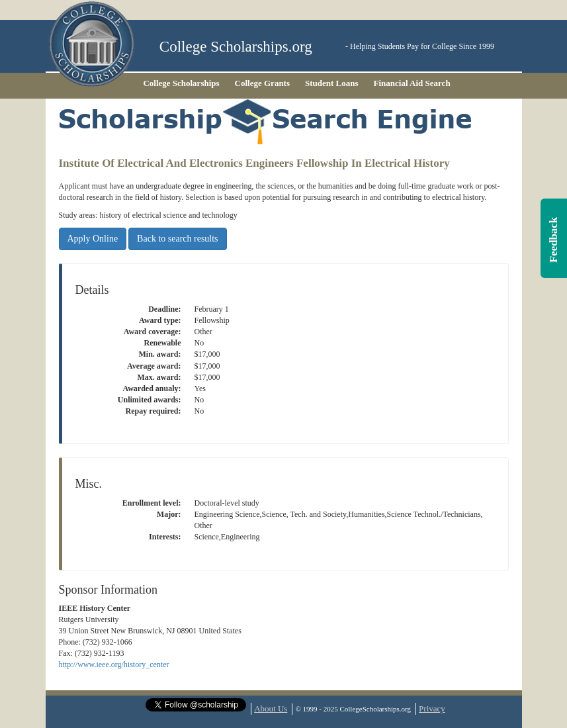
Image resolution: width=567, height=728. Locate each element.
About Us (271, 708)
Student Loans (332, 83)
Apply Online (93, 239)
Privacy (432, 708)
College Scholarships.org (236, 47)
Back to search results (177, 239)
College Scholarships (181, 83)
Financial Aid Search (412, 83)
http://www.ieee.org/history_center (114, 664)
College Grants (262, 83)
